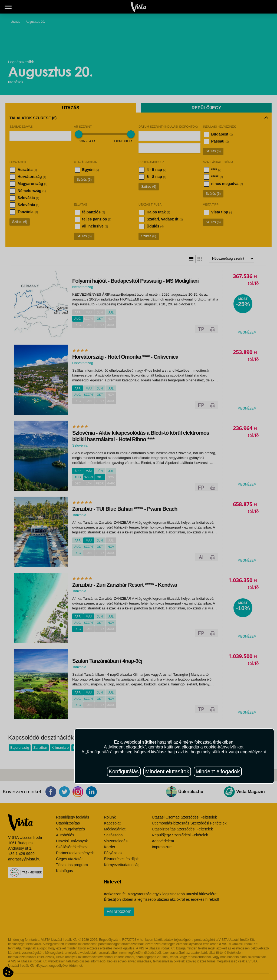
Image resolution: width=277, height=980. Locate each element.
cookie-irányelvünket (224, 747)
